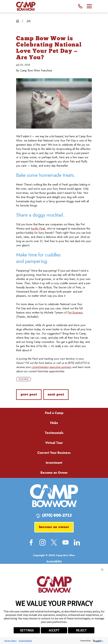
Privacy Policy (11, 641)
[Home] (26, 6)
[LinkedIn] (77, 542)
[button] (102, 570)
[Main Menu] (89, 6)
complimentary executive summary (51, 367)
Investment (54, 463)
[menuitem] (54, 561)
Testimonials (54, 433)
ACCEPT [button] (54, 630)
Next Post (56, 395)
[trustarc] (98, 641)
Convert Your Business (54, 453)
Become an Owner (54, 473)
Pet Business (75, 313)
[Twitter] (54, 542)
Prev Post (29, 395)
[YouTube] (65, 542)
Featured (24, 379)
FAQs (54, 423)
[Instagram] (43, 542)
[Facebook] (31, 542)
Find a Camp (54, 413)
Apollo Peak (38, 229)
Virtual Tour (54, 443)
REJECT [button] (81, 630)
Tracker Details (25, 641)
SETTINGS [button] (27, 630)
